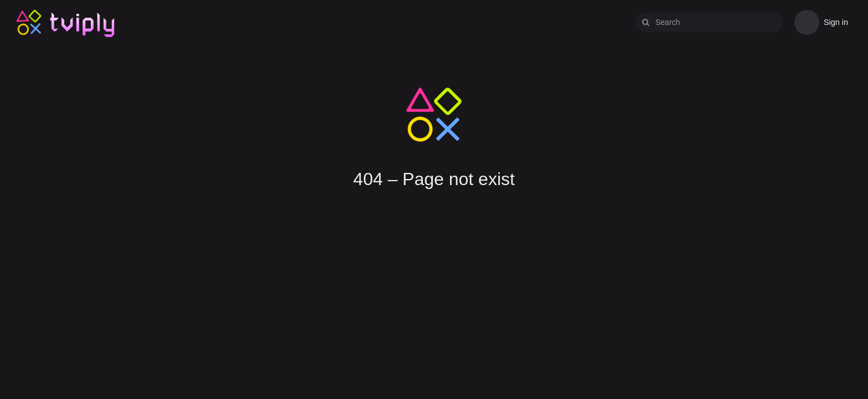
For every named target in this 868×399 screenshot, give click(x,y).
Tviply (29, 22)
